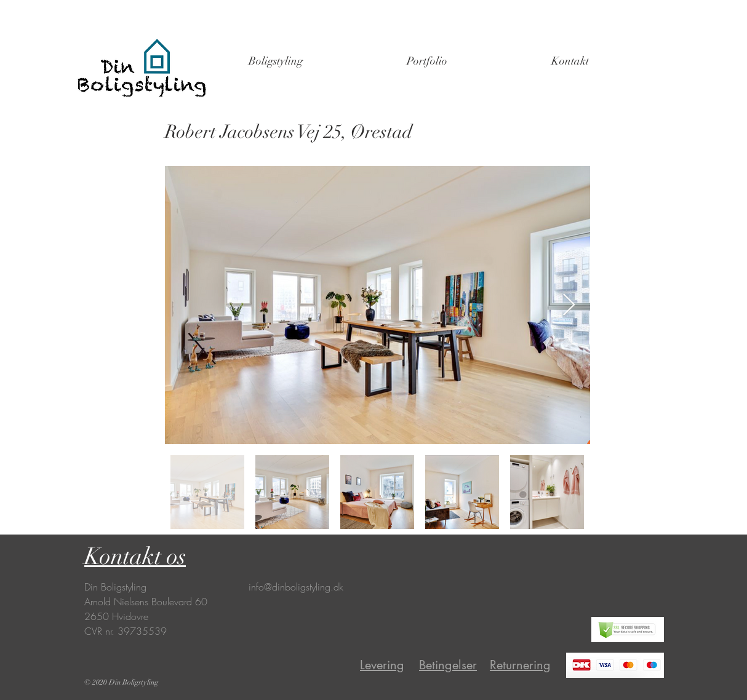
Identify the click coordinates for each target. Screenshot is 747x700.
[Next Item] (569, 305)
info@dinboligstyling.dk (296, 587)
